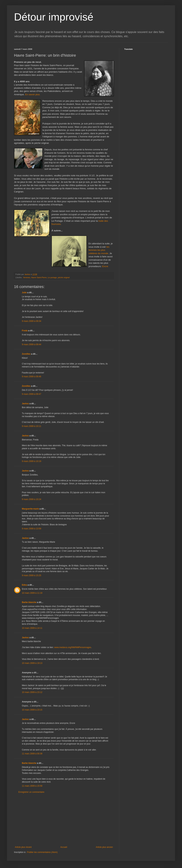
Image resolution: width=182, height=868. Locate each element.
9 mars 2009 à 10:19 (31, 461)
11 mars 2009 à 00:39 (32, 754)
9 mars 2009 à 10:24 (31, 499)
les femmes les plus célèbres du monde (99, 250)
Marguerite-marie (30, 509)
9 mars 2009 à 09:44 (31, 344)
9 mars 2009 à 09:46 (31, 377)
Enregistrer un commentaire (31, 792)
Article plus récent (23, 847)
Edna (24, 585)
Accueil (64, 847)
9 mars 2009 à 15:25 (31, 575)
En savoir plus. (33, 94)
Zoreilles (26, 354)
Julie (24, 293)
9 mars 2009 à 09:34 (31, 321)
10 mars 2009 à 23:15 (32, 710)
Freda (25, 331)
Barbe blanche (29, 602)
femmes (27, 277)
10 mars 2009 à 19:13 (32, 663)
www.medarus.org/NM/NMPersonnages (73, 647)
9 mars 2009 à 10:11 (31, 426)
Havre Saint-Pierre (39, 277)
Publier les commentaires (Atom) (42, 852)
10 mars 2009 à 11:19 (32, 593)
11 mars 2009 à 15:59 (32, 786)
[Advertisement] (64, 820)
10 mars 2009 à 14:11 (32, 628)
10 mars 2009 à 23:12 (32, 692)
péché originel (64, 277)
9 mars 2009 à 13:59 (31, 529)
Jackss (25, 404)
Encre (105, 266)
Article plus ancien (104, 847)
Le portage (52, 277)
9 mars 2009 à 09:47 (31, 394)
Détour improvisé (54, 17)
